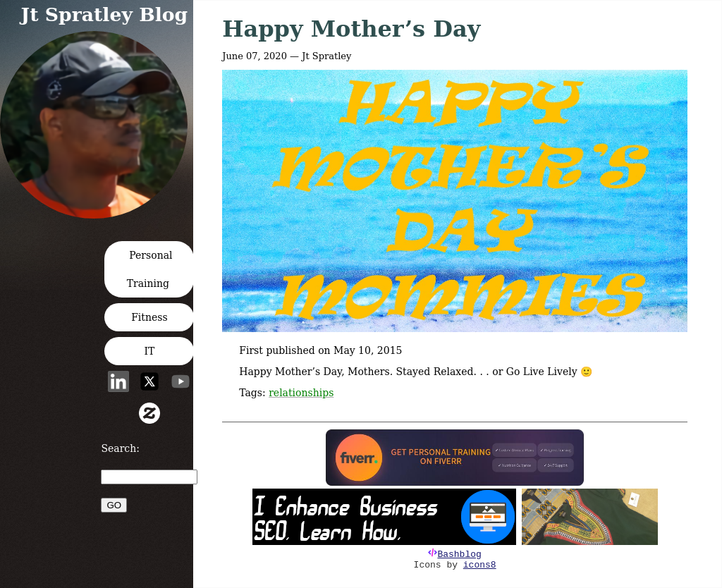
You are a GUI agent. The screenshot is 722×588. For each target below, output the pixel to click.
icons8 (480, 565)
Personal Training (150, 269)
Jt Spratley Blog (105, 14)
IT (149, 351)
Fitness (149, 317)
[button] (98, 214)
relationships (301, 393)
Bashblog (459, 555)
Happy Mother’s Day (351, 29)
